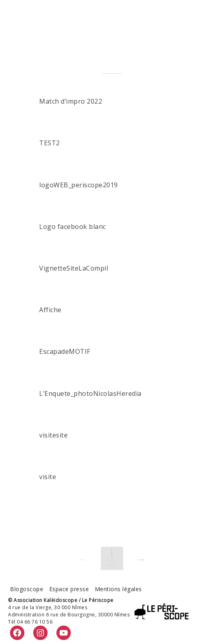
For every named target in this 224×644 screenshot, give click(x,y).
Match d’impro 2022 (71, 101)
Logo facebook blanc (73, 227)
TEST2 (50, 143)
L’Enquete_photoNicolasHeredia (90, 393)
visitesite (53, 435)
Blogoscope (27, 589)
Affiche (50, 310)
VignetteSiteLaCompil (74, 268)
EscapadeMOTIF (65, 351)
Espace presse (69, 589)
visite (48, 477)
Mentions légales (118, 589)
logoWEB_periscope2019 (79, 185)
